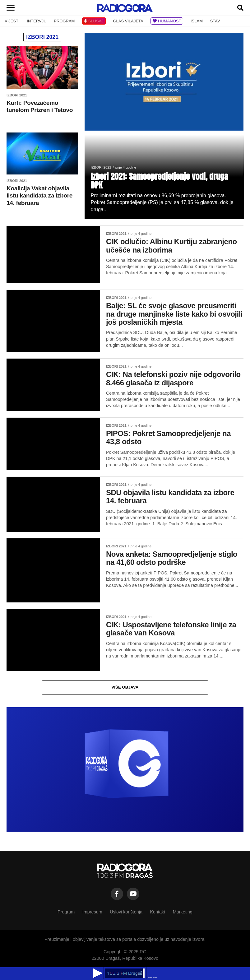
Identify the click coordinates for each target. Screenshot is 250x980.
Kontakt (157, 912)
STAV (215, 21)
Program (66, 912)
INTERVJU (37, 21)
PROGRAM (64, 21)
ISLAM (197, 21)
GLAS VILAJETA (128, 21)
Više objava (125, 687)
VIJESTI (12, 21)
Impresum (92, 912)
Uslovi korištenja (126, 912)
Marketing (183, 912)
